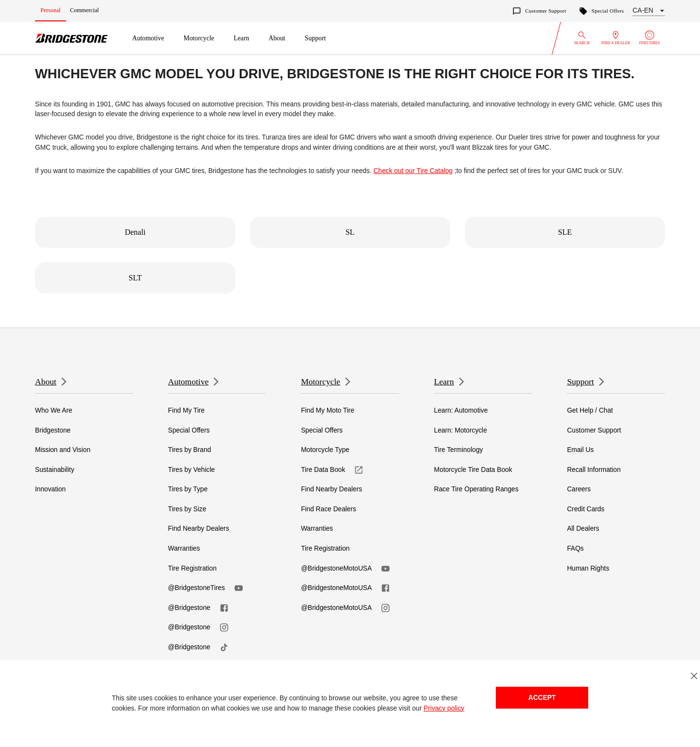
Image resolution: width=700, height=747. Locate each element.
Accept (542, 698)
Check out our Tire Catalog (413, 171)
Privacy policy (444, 708)
